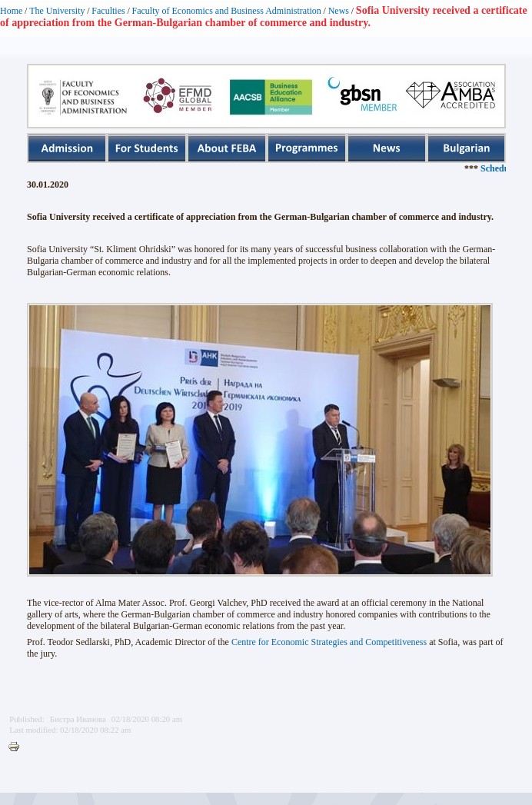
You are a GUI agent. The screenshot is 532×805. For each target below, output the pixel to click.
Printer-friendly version (18, 747)
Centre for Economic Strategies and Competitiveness (329, 642)
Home (11, 11)
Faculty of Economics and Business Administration (227, 11)
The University (57, 11)
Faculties (108, 11)
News (339, 11)
